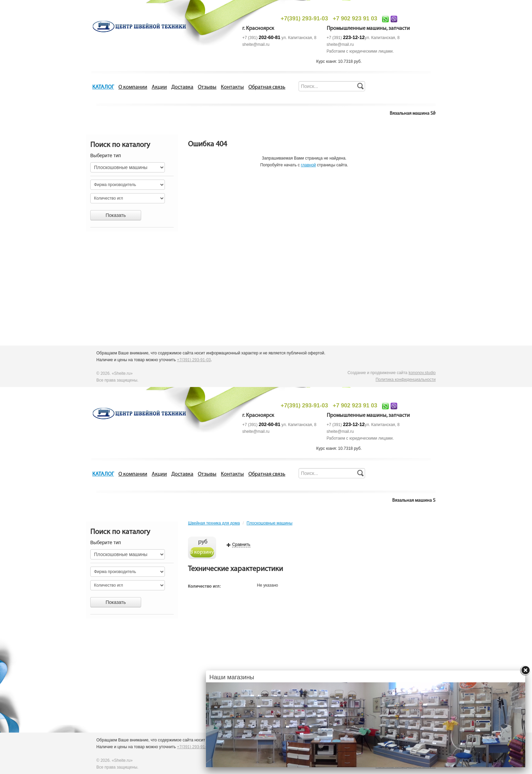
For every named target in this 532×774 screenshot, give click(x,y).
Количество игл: (204, 586)
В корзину (202, 552)
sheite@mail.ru (256, 44)
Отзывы (207, 87)
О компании (133, 87)
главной (308, 165)
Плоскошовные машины (270, 523)
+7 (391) (261, 38)
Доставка (182, 87)
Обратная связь (267, 87)
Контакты (232, 87)
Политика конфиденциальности (406, 380)
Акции (159, 87)
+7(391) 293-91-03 (304, 19)
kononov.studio (422, 373)
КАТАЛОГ (103, 87)
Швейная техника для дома (214, 523)
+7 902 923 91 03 (355, 19)
